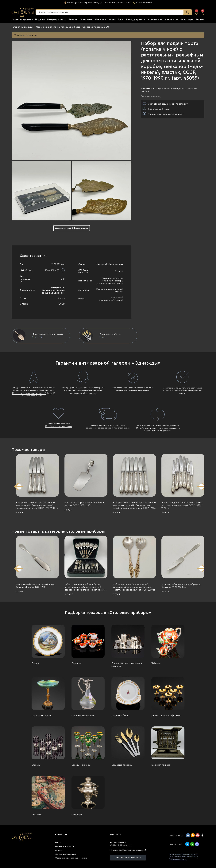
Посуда (35, 663)
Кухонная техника (161, 765)
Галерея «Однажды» (23, 27)
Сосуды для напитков (83, 715)
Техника (200, 19)
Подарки (40, 19)
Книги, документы (136, 19)
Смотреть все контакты (128, 858)
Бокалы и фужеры (81, 765)
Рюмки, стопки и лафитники (166, 715)
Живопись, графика (105, 19)
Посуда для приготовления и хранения (127, 665)
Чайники (156, 663)
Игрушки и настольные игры (163, 19)
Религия (73, 19)
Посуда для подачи (41, 715)
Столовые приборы (69, 27)
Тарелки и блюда (120, 715)
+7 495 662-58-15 (118, 843)
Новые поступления (22, 19)
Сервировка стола (46, 27)
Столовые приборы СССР (96, 27)
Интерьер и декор (57, 19)
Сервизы (76, 663)
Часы (121, 19)
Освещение (86, 19)
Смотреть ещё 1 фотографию (71, 228)
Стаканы (36, 765)
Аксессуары (187, 19)
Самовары (77, 814)
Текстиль (37, 814)
